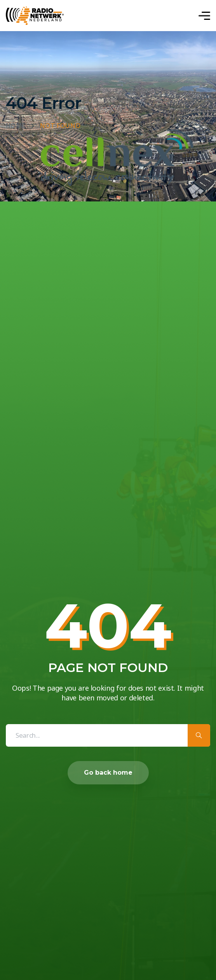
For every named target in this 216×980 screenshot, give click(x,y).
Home (16, 126)
